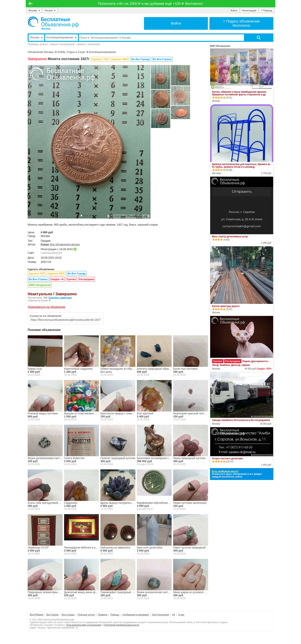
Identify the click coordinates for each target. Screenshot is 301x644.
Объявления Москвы (41, 52)
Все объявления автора (65, 244)
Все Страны (68, 615)
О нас (181, 615)
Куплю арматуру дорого (226, 306)
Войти (234, 10)
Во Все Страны (162, 59)
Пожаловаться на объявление (46, 307)
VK (174, 615)
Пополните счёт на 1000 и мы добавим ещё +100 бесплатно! (150, 4)
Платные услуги (86, 615)
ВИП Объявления (220, 46)
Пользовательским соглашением (84, 625)
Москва (34, 10)
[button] (81, 216)
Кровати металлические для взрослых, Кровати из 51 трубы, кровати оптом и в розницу (241, 166)
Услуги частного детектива (227, 458)
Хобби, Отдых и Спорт (71, 52)
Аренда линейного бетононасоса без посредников (241, 420)
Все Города (53, 615)
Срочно (71, 279)
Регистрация (249, 10)
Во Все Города (140, 59)
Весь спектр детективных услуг (230, 237)
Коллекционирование (102, 52)
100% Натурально (40, 285)
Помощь (115, 615)
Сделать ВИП (120, 59)
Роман (45, 244)
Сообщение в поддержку (136, 615)
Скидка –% (57, 279)
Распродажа (86, 279)
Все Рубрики (36, 615)
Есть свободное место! (225, 471)
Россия (50, 10)
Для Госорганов (160, 615)
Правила (103, 615)
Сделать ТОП (100, 59)
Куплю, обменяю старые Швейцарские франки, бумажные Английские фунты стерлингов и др (239, 93)
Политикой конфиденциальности (121, 625)
